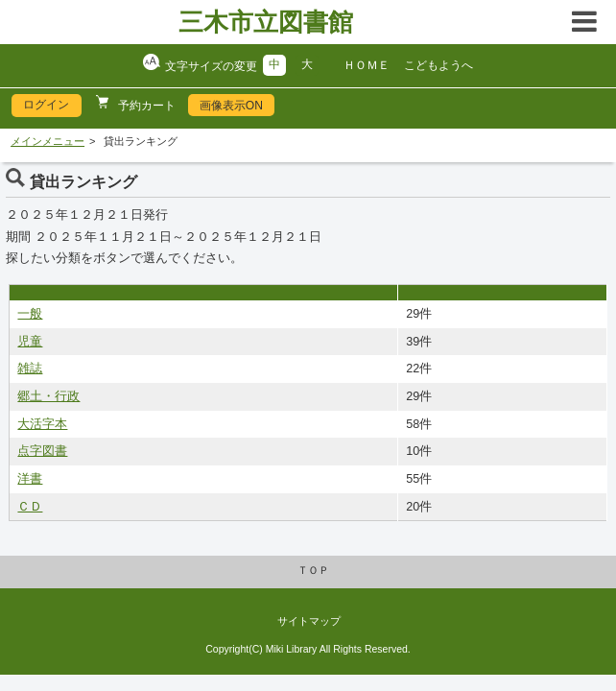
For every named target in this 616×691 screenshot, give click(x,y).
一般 (30, 314)
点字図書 (42, 451)
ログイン (46, 105)
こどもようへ (438, 65)
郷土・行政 (48, 396)
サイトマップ (309, 621)
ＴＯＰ (313, 570)
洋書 (30, 479)
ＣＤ (30, 507)
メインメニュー (47, 141)
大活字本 (42, 424)
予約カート (145, 106)
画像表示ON (231, 106)
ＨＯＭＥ (367, 65)
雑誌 (30, 369)
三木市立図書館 (266, 22)
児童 (30, 342)
